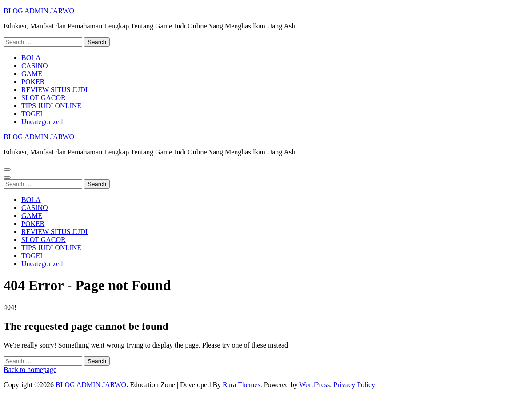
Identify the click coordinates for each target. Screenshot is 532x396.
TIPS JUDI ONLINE (51, 106)
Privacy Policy (354, 385)
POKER (33, 82)
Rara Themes (242, 385)
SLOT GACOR (44, 98)
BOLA (31, 58)
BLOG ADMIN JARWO (39, 11)
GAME (32, 74)
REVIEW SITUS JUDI (54, 90)
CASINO (35, 66)
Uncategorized (42, 122)
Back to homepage (30, 370)
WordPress (314, 385)
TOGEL (33, 114)
